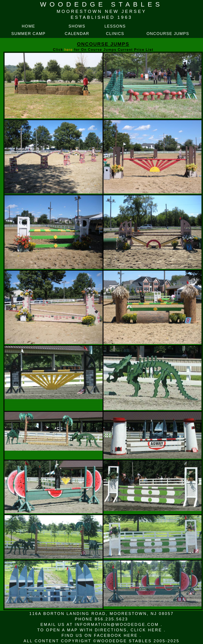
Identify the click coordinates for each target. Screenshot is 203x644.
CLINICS (115, 34)
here (69, 50)
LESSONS (115, 26)
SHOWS (77, 26)
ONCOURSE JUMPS (168, 34)
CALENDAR (77, 34)
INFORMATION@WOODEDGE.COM (118, 625)
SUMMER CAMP (28, 34)
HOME (28, 26)
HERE (156, 630)
